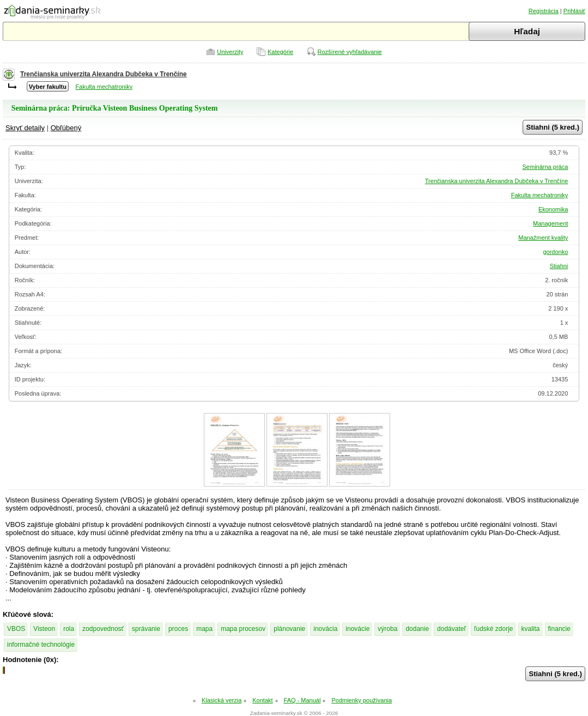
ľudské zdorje (494, 629)
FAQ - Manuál (302, 700)
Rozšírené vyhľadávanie (350, 52)
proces (178, 629)
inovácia (325, 629)
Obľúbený (66, 128)
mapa (204, 629)
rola (69, 629)
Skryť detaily (25, 128)
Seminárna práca (545, 167)
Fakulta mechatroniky (104, 87)
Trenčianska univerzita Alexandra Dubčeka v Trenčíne (104, 74)
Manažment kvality (543, 238)
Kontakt (262, 700)
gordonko (555, 252)
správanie (146, 629)
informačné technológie (41, 645)
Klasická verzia (222, 700)
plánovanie (289, 629)
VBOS (16, 629)
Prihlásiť (574, 11)
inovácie (357, 629)
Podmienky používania (362, 700)
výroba (387, 629)
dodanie (417, 629)
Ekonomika (553, 209)
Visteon (44, 629)
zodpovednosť (103, 629)
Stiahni (559, 266)
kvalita (531, 629)
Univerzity (230, 52)
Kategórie (280, 52)
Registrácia (544, 11)
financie (559, 629)
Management (550, 223)
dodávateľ (451, 629)
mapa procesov (243, 629)
